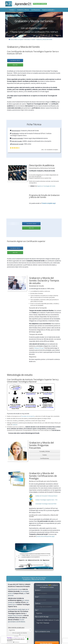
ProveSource (17, 642)
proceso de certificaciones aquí (45, 536)
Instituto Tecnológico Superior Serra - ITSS (46, 500)
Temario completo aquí (48, 203)
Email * (37, 597)
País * (37, 610)
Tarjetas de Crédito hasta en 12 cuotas (47, 620)
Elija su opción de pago (42, 617)
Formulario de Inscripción (28, 416)
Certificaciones (36, 10)
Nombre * (38, 590)
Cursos (12, 10)
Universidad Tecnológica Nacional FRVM (46, 504)
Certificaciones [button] (45, 458)
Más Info (15, 65)
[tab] (45, 451)
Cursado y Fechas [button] (45, 451)
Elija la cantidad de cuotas (42, 632)
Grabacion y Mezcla (23, 10)
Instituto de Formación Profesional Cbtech (46, 496)
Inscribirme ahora (15, 60)
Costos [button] (45, 455)
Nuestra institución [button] (49, 10)
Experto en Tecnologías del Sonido (46, 186)
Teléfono (38, 603)
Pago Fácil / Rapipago (47, 623)
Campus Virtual (39, 348)
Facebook (15, 425)
